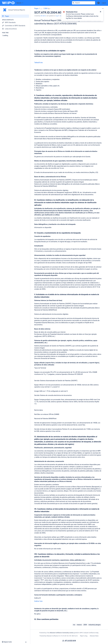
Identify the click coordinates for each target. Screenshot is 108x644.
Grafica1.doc (38, 601)
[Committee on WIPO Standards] (15, 26)
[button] (99, 3)
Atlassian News (94, 636)
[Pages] (15, 16)
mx (74, 625)
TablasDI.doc (39, 63)
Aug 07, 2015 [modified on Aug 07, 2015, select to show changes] (59, 16)
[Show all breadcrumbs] (41, 8)
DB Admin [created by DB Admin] (43, 16)
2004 (46, 8)
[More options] (103, 8)
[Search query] (84, 3)
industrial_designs (95, 625)
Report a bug (84, 636)
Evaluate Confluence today (91, 633)
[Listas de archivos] (15, 29)
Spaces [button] (19, 3)
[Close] (101, 12)
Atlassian (69, 641)
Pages (36, 8)
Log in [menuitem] (104, 3)
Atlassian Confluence (52, 636)
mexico (79, 625)
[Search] (74, 3)
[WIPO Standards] (15, 22)
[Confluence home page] (8, 3)
